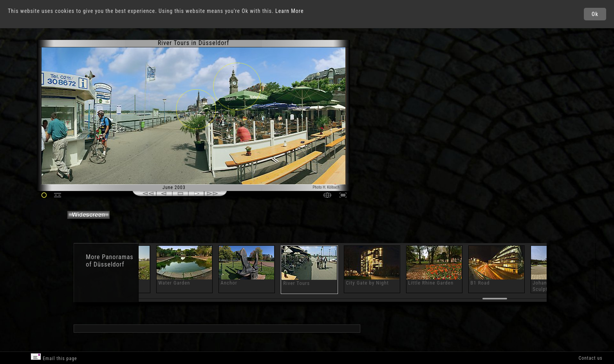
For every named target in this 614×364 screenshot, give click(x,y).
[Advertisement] (386, 106)
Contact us (590, 358)
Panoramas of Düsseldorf (109, 261)
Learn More (290, 11)
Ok (595, 14)
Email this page (54, 357)
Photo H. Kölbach (326, 187)
